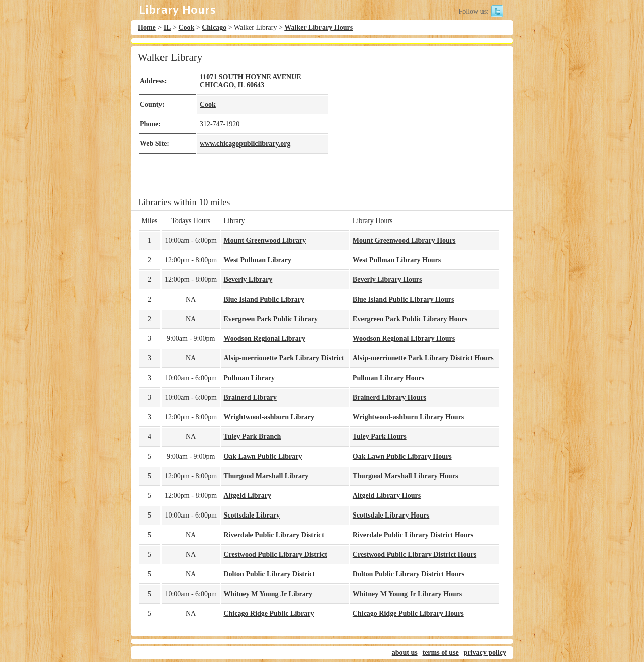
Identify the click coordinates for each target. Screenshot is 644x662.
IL (167, 27)
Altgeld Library (247, 496)
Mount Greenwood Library (265, 240)
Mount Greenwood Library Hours (404, 240)
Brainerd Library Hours (389, 397)
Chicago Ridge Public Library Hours (408, 613)
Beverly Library (248, 280)
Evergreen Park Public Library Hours (410, 319)
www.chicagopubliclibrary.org (245, 144)
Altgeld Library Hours (387, 496)
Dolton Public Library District (269, 574)
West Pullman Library (257, 260)
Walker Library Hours (318, 27)
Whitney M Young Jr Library (268, 594)
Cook (186, 27)
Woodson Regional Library (264, 339)
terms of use (440, 653)
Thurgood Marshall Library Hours (406, 476)
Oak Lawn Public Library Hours (402, 456)
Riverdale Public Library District (273, 535)
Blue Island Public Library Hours (403, 299)
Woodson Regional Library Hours (404, 339)
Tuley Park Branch (252, 437)
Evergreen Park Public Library (271, 319)
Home (147, 27)
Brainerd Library (250, 397)
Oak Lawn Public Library (263, 456)
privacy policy (485, 653)
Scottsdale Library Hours (391, 515)
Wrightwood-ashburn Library (269, 417)
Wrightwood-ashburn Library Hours (408, 417)
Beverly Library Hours (387, 280)
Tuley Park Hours (380, 437)
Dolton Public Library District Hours (409, 574)
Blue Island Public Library (264, 299)
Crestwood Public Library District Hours (415, 555)
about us (405, 653)
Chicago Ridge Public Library (269, 613)
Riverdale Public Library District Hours (413, 535)
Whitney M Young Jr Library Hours (407, 594)
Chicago (214, 27)
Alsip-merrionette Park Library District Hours (423, 358)
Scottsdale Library (252, 515)
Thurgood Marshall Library (266, 476)
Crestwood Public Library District (275, 555)
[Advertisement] (415, 122)
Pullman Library (249, 378)
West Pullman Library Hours (397, 260)
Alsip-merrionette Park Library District (284, 358)
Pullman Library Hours (388, 378)
